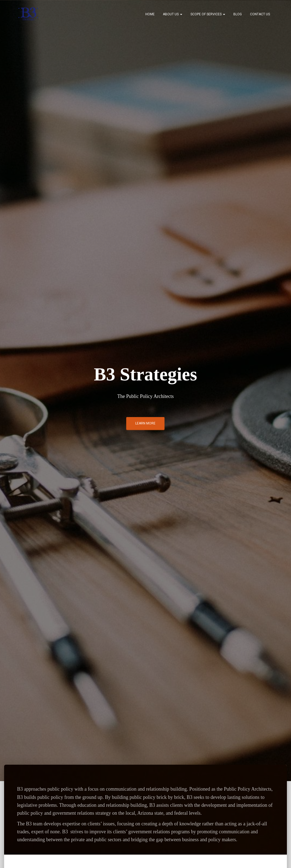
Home (150, 14)
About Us (173, 14)
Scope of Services (208, 14)
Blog (238, 14)
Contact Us (260, 14)
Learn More (145, 423)
